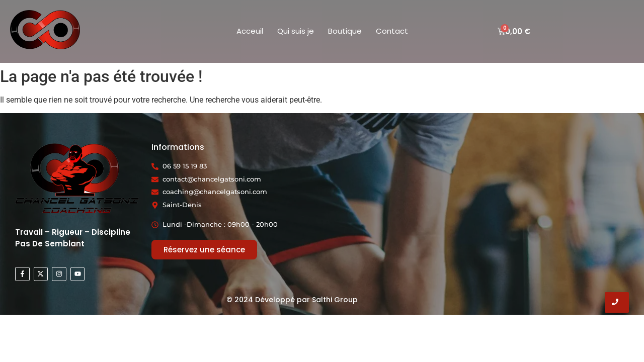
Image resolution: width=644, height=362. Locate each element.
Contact (392, 31)
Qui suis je (296, 31)
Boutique (345, 31)
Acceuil (250, 31)
